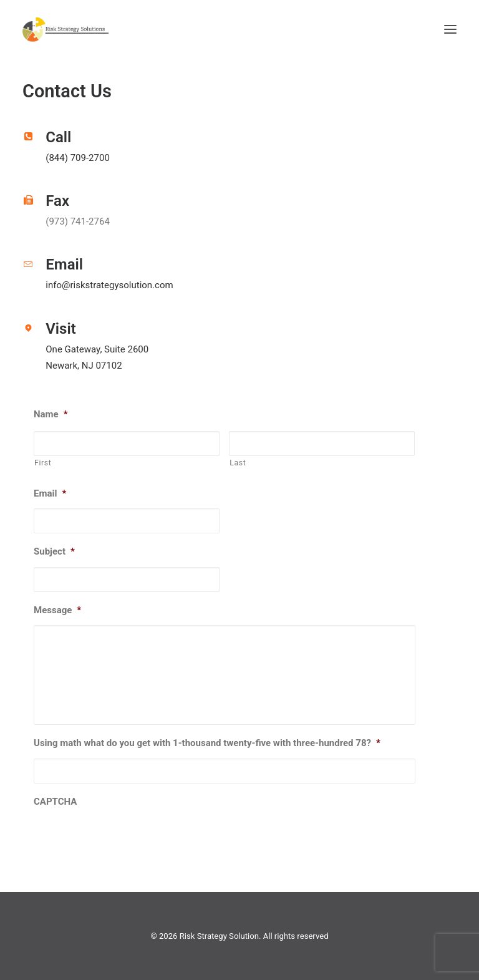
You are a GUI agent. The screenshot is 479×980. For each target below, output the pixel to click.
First (43, 463)
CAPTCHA (55, 802)
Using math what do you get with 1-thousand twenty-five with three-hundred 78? (207, 743)
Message (57, 610)
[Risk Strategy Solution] (65, 29)
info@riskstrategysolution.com (109, 285)
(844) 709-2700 (78, 158)
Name (51, 414)
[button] (450, 29)
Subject (54, 551)
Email (50, 493)
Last (238, 463)
